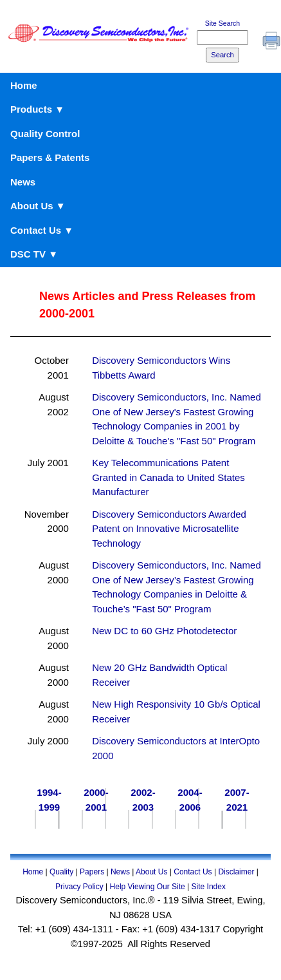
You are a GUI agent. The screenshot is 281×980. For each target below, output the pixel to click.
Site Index (209, 887)
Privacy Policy (79, 887)
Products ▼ (37, 109)
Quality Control (45, 134)
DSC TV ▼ (34, 254)
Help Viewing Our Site (148, 887)
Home (24, 85)
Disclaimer (236, 872)
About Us (151, 872)
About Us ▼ (38, 206)
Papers (92, 872)
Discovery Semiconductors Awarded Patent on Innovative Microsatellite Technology (169, 529)
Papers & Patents (50, 157)
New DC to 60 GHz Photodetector (164, 631)
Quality (61, 872)
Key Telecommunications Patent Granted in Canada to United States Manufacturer (168, 477)
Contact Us (193, 872)
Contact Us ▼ (42, 230)
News (23, 182)
